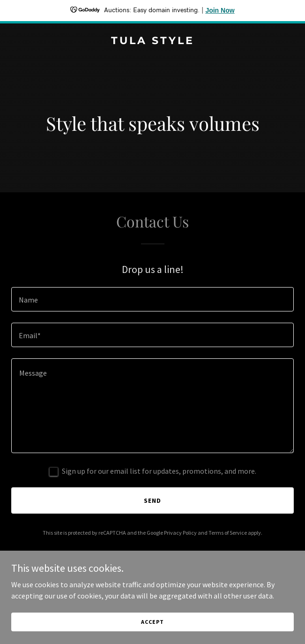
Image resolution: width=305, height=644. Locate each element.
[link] (152, 41)
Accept (152, 628)
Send (152, 500)
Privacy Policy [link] (180, 533)
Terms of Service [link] (228, 533)
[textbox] (152, 299)
